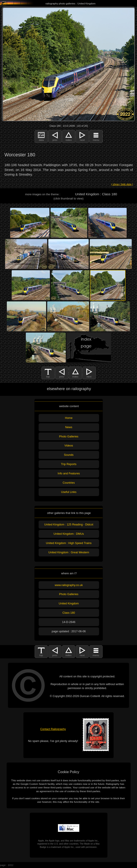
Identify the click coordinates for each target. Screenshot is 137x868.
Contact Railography (53, 729)
